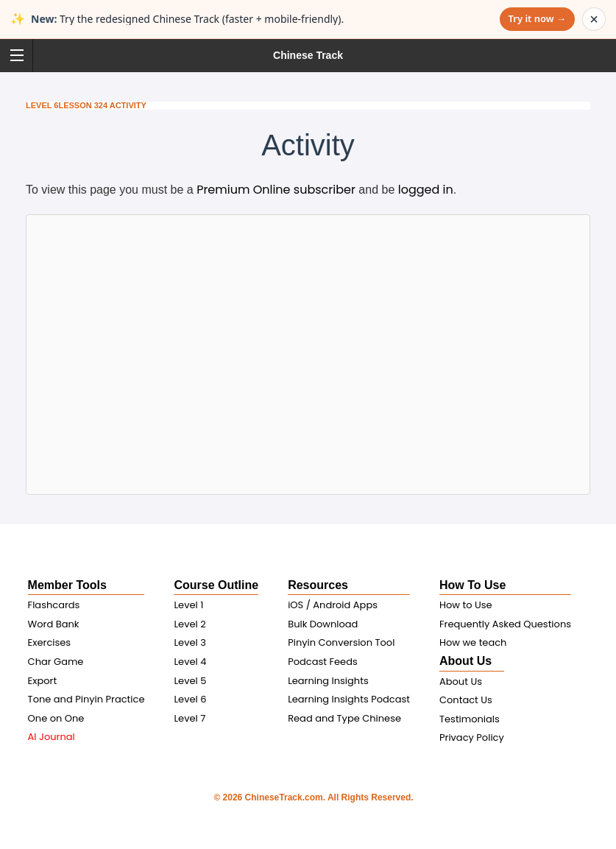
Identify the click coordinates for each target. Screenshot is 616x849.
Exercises (50, 642)
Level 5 (190, 681)
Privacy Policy (472, 737)
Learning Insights (328, 681)
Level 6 (42, 105)
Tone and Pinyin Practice (86, 699)
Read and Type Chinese (344, 718)
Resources (318, 585)
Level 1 (188, 605)
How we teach (473, 642)
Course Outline (216, 585)
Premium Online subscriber (276, 190)
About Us (465, 661)
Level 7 (190, 718)
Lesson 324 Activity (102, 105)
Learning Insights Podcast (349, 699)
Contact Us (466, 700)
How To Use (472, 585)
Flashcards (54, 605)
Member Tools (67, 585)
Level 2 (190, 624)
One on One (56, 718)
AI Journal (52, 737)
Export (43, 681)
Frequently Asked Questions (505, 624)
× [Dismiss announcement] (594, 19)
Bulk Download (323, 624)
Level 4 (190, 662)
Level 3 (190, 642)
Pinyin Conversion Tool (341, 642)
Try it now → (537, 18)
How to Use (466, 605)
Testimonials (470, 719)
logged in (426, 190)
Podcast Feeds (323, 662)
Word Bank (54, 624)
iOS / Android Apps (333, 605)
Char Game (56, 662)
